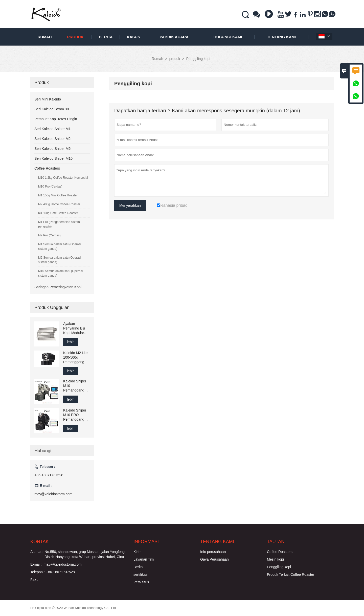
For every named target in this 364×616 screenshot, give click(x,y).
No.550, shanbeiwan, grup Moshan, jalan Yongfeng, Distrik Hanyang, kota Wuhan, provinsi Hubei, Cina (85, 554)
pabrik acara (174, 37)
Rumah (45, 37)
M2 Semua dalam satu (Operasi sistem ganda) (60, 260)
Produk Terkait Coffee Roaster (291, 574)
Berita (106, 37)
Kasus (134, 37)
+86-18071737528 (49, 475)
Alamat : (37, 552)
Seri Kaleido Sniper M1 (52, 129)
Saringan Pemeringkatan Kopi (58, 287)
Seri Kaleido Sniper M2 (52, 139)
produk (75, 37)
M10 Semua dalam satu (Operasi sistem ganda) (60, 273)
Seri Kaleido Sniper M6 (52, 149)
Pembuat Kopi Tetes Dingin (56, 119)
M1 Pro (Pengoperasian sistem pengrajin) (59, 224)
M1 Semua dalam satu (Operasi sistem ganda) (60, 247)
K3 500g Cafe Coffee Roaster (58, 213)
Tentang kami (281, 37)
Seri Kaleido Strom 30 (52, 109)
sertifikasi (141, 574)
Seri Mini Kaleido (48, 99)
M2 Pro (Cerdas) (49, 235)
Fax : (34, 580)
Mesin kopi (275, 559)
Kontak (40, 542)
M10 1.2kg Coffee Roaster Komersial (63, 178)
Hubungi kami (228, 37)
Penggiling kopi (279, 567)
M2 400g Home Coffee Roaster (59, 204)
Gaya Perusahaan (214, 559)
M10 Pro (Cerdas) (50, 187)
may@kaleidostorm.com (53, 494)
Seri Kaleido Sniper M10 (53, 158)
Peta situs (141, 582)
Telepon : (38, 572)
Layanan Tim (144, 559)
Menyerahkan (130, 206)
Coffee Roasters (47, 168)
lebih (71, 342)
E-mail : (36, 564)
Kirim (138, 552)
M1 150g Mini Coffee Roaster (58, 195)
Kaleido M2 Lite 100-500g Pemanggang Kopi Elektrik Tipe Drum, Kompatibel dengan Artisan (75, 357)
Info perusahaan (213, 552)
